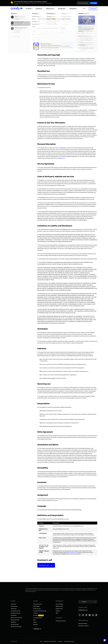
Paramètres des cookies (69, 641)
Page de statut (59, 609)
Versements (14, 609)
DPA (41, 641)
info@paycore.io (61, 158)
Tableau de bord (15, 624)
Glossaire (36, 624)
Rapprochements (15, 620)
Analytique (13, 622)
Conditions (60, 641)
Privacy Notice (16, 32)
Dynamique (14, 615)
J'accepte (94, 3)
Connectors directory (61, 621)
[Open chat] (104, 640)
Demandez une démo (83, 626)
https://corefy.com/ (43, 41)
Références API (59, 606)
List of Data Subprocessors (20, 28)
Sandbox (58, 611)
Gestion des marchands (16, 618)
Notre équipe (36, 606)
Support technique (83, 624)
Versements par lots (16, 611)
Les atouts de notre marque (40, 611)
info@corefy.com (83, 610)
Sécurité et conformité (16, 627)
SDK (57, 613)
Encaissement (14, 606)
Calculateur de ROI (38, 618)
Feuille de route (37, 609)
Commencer (93, 9)
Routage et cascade (16, 613)
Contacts (35, 613)
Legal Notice (16, 19)
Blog (34, 620)
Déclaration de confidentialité (50, 641)
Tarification (70, 9)
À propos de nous (37, 604)
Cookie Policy (16, 37)
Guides (35, 622)
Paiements (13, 604)
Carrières (39, 615)
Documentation (60, 604)
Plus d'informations (83, 3)
